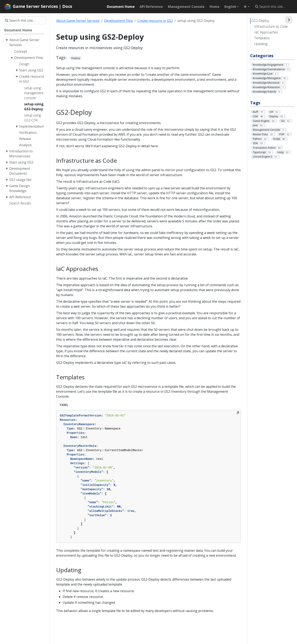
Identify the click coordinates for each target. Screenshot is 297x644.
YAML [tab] (64, 405)
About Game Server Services (78, 21)
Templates (262, 38)
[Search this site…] (274, 7)
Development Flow (118, 21)
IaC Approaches (266, 32)
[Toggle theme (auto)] (246, 7)
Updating (261, 44)
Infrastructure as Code (271, 26)
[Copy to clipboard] (238, 413)
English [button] (230, 7)
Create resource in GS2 (155, 21)
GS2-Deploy (260, 21)
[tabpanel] (148, 477)
